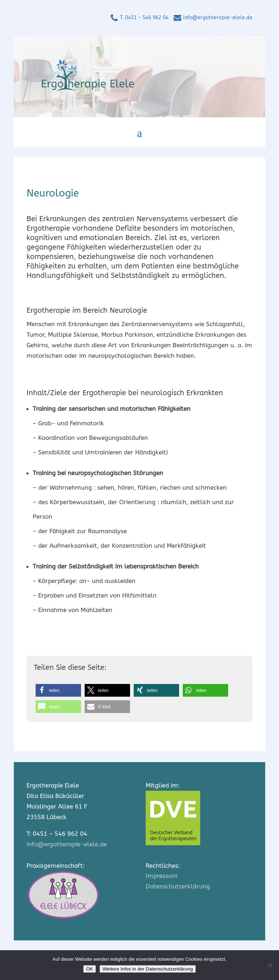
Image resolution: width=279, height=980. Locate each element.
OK (90, 969)
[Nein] (270, 965)
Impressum (162, 876)
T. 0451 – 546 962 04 (144, 18)
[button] (58, 690)
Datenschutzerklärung (178, 886)
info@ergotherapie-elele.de (218, 18)
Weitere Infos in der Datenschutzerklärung (148, 969)
